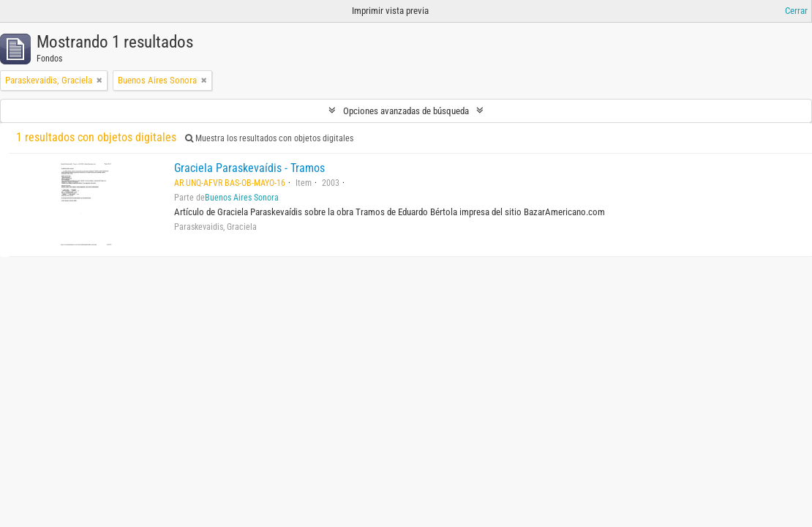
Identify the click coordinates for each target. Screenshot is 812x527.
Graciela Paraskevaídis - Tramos (249, 168)
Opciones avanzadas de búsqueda (406, 111)
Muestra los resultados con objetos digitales (269, 138)
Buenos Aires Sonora (242, 198)
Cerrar (796, 11)
